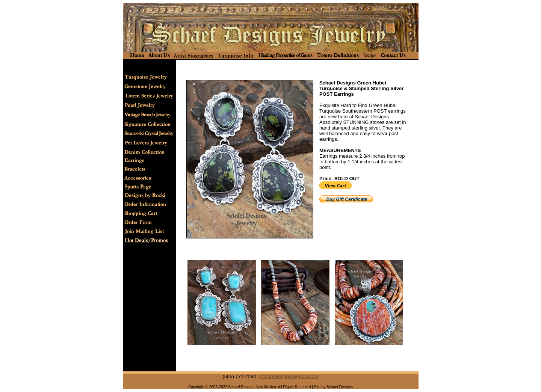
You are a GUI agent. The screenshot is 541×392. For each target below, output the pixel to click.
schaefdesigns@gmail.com (289, 376)
